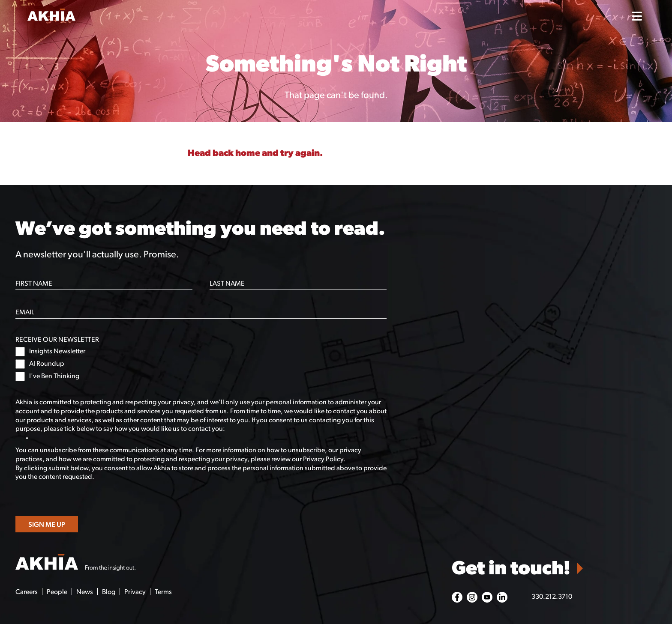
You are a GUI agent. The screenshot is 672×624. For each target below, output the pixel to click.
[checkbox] (201, 364)
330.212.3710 (552, 597)
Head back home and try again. (255, 154)
